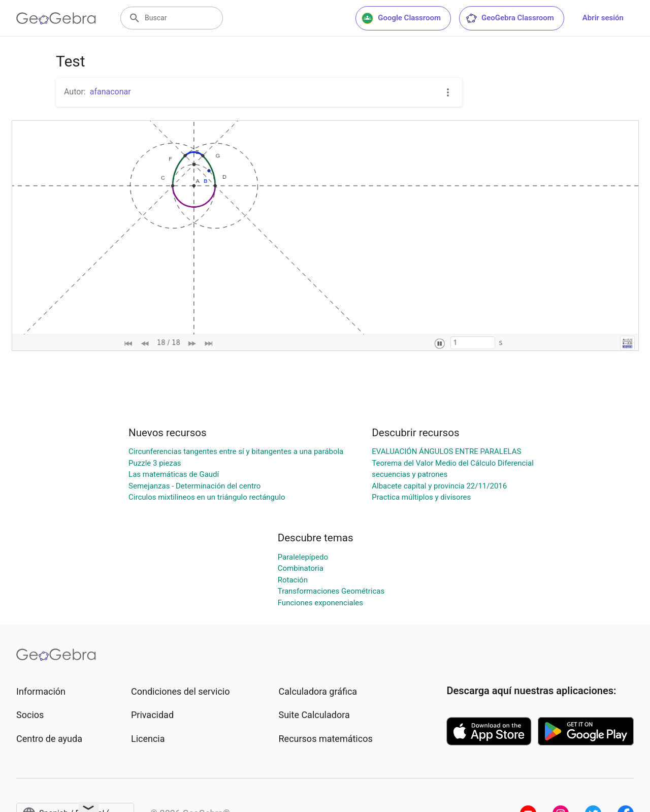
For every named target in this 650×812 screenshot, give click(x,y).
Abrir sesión (603, 18)
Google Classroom (401, 18)
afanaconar (110, 92)
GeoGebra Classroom (510, 18)
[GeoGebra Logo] (56, 18)
